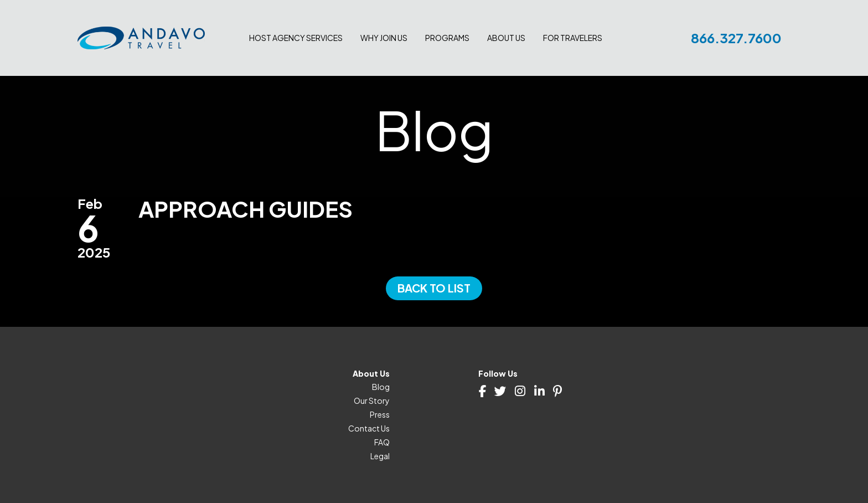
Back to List (434, 288)
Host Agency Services (296, 38)
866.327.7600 (736, 38)
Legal (380, 456)
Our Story (372, 401)
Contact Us (369, 428)
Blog (381, 387)
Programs (447, 38)
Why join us (384, 38)
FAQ (382, 442)
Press (380, 414)
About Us (506, 38)
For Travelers (573, 38)
